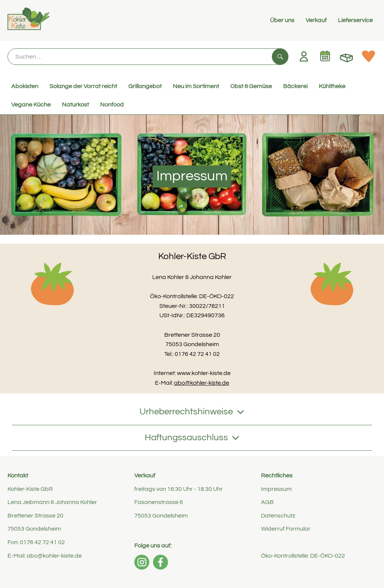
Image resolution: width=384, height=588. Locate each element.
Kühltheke (332, 86)
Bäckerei (295, 86)
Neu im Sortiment (196, 86)
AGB (267, 502)
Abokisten (25, 86)
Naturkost (75, 105)
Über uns (282, 20)
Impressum (276, 489)
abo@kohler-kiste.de (202, 383)
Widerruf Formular (286, 529)
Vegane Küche (31, 105)
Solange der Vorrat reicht (83, 86)
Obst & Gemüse (251, 86)
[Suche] (148, 57)
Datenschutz (278, 516)
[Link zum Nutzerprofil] (304, 56)
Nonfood (112, 105)
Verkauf (316, 20)
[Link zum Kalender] (325, 56)
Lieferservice (355, 20)
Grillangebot (145, 86)
